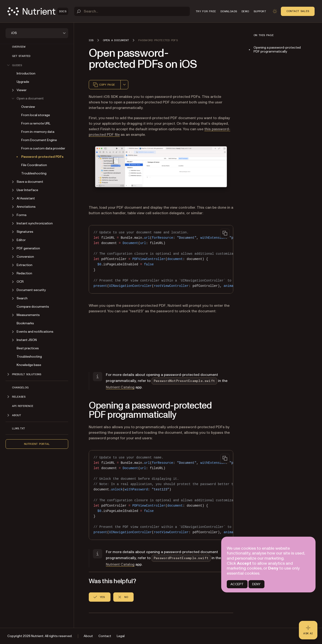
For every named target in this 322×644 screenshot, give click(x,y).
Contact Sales (298, 11)
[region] (161, 259)
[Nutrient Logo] (38, 11)
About (88, 636)
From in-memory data (38, 132)
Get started (21, 56)
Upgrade (23, 82)
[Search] (132, 11)
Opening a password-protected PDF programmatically (277, 50)
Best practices (28, 348)
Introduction (26, 73)
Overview (19, 47)
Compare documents (33, 307)
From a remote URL (36, 123)
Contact (105, 636)
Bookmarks (25, 323)
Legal (121, 636)
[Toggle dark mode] (275, 11)
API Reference (23, 406)
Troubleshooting (34, 173)
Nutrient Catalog (120, 387)
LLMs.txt (18, 428)
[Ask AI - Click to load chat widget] (308, 630)
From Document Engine (39, 140)
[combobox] (124, 85)
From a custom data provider (43, 148)
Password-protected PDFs (42, 157)
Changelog (20, 387)
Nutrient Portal (37, 444)
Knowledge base (29, 365)
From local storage (36, 115)
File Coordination (34, 165)
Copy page (104, 85)
